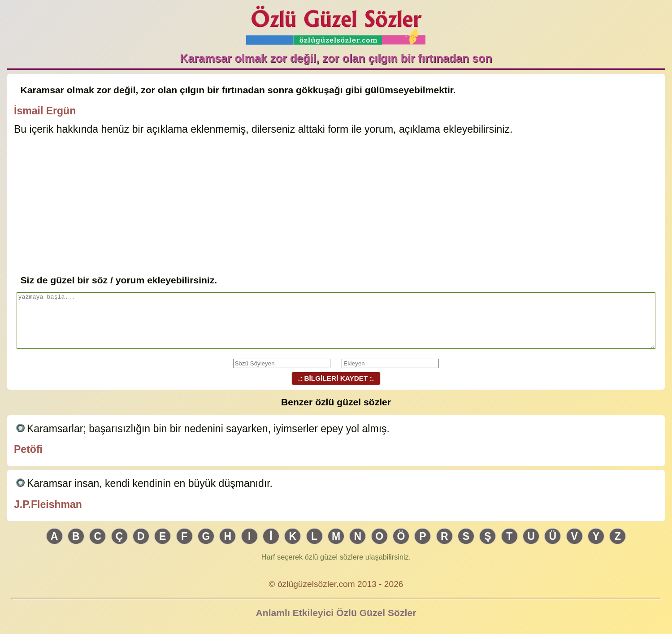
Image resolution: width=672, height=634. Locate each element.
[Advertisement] (336, 206)
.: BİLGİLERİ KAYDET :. (336, 378)
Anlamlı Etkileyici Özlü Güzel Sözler (336, 613)
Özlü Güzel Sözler (336, 23)
